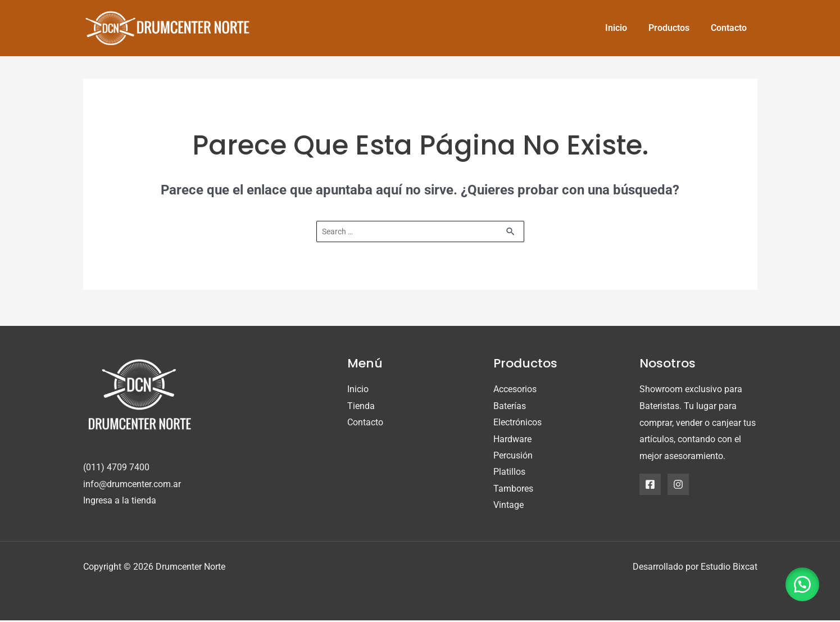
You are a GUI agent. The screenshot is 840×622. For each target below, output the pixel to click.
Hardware (512, 440)
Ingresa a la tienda (120, 501)
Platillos (509, 473)
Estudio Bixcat (729, 568)
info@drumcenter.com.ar (132, 485)
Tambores (513, 490)
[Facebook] (650, 484)
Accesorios (515, 390)
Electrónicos (517, 423)
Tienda (361, 407)
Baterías (510, 407)
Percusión (513, 457)
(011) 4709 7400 (116, 468)
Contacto (365, 423)
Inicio (358, 390)
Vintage (508, 507)
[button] (801, 583)
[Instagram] (678, 484)
